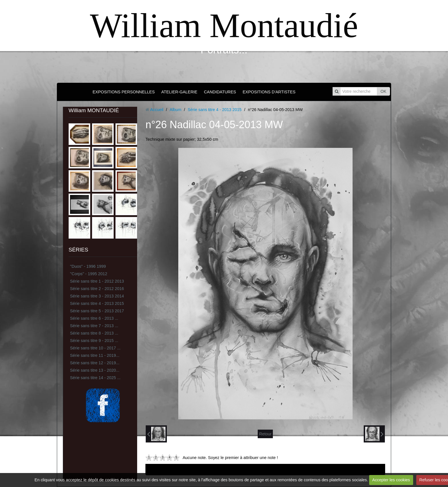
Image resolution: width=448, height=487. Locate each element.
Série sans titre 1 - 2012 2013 (97, 281)
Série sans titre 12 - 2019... (95, 363)
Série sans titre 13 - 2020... (95, 370)
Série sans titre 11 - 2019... (95, 355)
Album (176, 110)
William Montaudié (224, 26)
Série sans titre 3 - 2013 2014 (97, 296)
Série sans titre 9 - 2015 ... (94, 341)
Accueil (157, 110)
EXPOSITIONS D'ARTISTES (269, 92)
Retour (265, 434)
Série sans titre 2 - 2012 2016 (97, 289)
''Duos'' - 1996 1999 (88, 266)
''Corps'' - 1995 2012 (89, 274)
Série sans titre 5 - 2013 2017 (97, 311)
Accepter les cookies (391, 480)
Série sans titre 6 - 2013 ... (94, 318)
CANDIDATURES (220, 92)
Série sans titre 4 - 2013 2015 (97, 303)
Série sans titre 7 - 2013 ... (94, 326)
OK (383, 91)
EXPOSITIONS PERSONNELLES (124, 92)
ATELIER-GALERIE (179, 92)
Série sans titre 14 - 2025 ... (95, 378)
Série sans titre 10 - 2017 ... (95, 348)
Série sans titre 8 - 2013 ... (94, 333)
